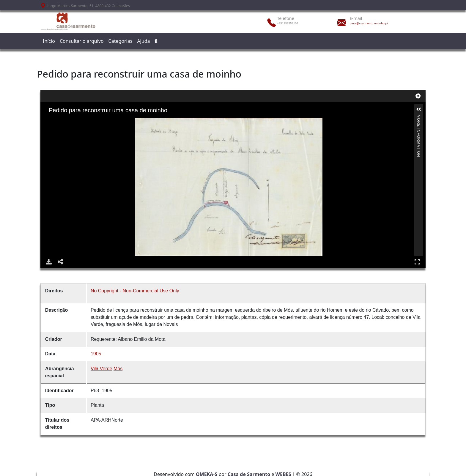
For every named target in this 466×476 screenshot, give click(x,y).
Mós (118, 369)
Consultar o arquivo (82, 41)
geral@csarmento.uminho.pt (369, 23)
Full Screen (417, 262)
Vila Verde (101, 369)
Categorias (121, 41)
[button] (419, 109)
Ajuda (143, 41)
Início (49, 41)
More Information (418, 117)
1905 (96, 354)
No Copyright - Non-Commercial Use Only (135, 291)
